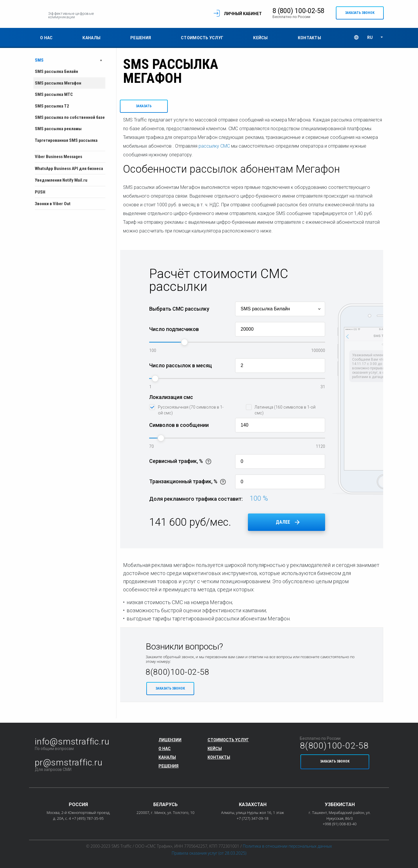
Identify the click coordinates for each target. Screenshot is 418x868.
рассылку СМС (214, 149)
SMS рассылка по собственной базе (70, 119)
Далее (283, 525)
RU (370, 39)
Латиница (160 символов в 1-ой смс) (285, 413)
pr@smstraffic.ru (69, 762)
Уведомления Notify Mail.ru (61, 182)
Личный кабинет (233, 14)
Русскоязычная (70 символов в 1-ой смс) (191, 413)
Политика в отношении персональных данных (287, 846)
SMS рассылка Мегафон (58, 85)
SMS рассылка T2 (52, 107)
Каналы (91, 39)
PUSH (40, 194)
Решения (141, 39)
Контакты (309, 39)
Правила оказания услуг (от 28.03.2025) (209, 853)
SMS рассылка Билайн (56, 73)
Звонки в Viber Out (53, 205)
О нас (46, 39)
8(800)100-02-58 (178, 675)
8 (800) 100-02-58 (288, 11)
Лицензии (170, 740)
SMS (70, 61)
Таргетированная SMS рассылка (66, 142)
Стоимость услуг (202, 39)
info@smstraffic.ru (72, 741)
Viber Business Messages (58, 158)
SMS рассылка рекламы (58, 130)
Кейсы (260, 39)
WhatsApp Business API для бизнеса (69, 170)
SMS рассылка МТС (54, 96)
